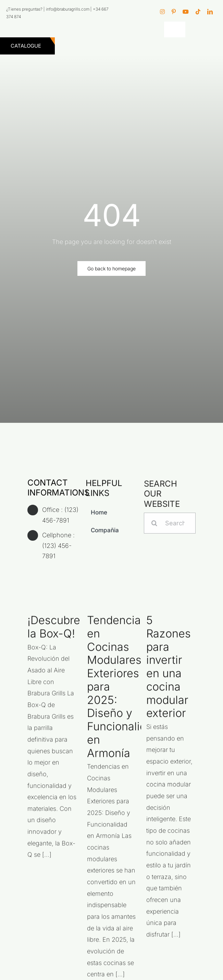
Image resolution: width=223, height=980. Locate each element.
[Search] (154, 526)
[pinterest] (174, 12)
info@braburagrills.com (68, 9)
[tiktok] (198, 12)
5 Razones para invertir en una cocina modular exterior (169, 670)
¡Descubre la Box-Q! (54, 630)
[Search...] (170, 526)
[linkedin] (210, 12)
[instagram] (162, 12)
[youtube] (186, 12)
